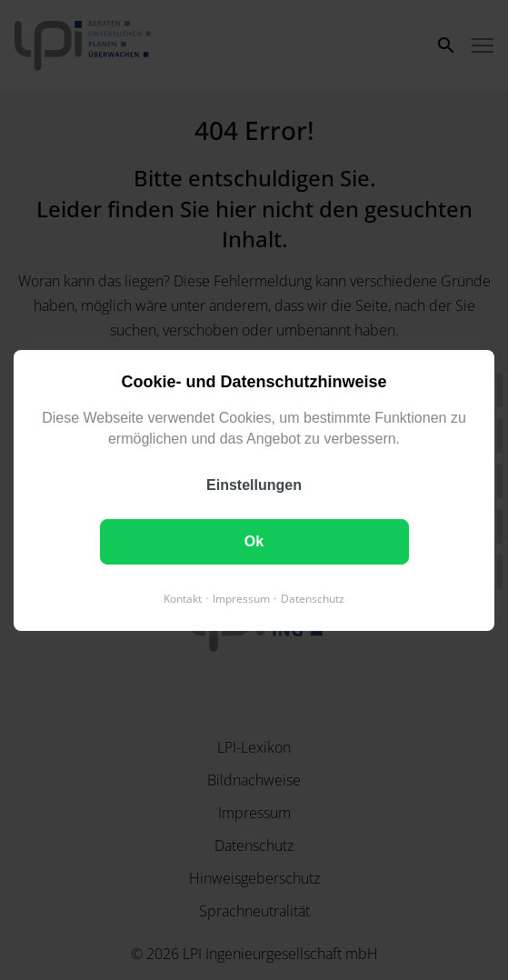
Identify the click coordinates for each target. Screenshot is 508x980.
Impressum (241, 598)
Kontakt (183, 598)
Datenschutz (313, 598)
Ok (254, 540)
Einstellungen (254, 484)
